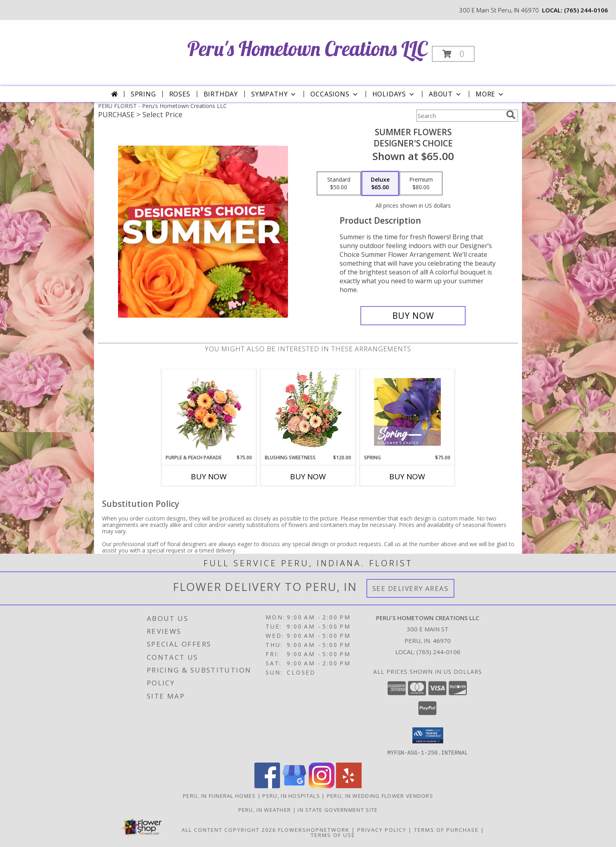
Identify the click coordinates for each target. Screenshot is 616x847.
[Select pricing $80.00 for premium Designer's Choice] (421, 184)
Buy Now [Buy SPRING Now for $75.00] (407, 477)
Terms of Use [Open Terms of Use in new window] (333, 835)
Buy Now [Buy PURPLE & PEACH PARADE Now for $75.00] (209, 477)
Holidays (394, 94)
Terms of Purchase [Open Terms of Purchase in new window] (446, 829)
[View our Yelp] (349, 786)
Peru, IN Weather (265, 809)
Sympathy (274, 94)
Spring (143, 94)
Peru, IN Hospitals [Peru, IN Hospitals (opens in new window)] (291, 795)
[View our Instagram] (322, 786)
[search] (511, 115)
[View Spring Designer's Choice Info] (407, 412)
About (446, 94)
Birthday (221, 94)
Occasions (335, 94)
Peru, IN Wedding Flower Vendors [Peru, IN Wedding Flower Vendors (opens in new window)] (380, 795)
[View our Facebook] (267, 786)
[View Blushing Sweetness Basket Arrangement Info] (308, 412)
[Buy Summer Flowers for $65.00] (413, 316)
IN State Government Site (338, 809)
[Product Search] (460, 116)
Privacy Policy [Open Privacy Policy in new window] (382, 829)
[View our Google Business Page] (294, 786)
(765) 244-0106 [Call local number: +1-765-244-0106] (586, 10)
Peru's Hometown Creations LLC (307, 49)
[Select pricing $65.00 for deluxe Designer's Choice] (380, 184)
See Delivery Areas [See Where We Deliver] (411, 588)
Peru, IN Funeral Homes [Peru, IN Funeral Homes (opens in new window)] (219, 795)
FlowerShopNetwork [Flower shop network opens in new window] (314, 829)
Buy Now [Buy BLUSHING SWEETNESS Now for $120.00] (308, 477)
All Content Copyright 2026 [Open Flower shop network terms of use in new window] (229, 829)
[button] (453, 54)
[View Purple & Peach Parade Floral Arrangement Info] (209, 412)
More (490, 94)
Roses (180, 94)
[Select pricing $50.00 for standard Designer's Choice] (339, 184)
